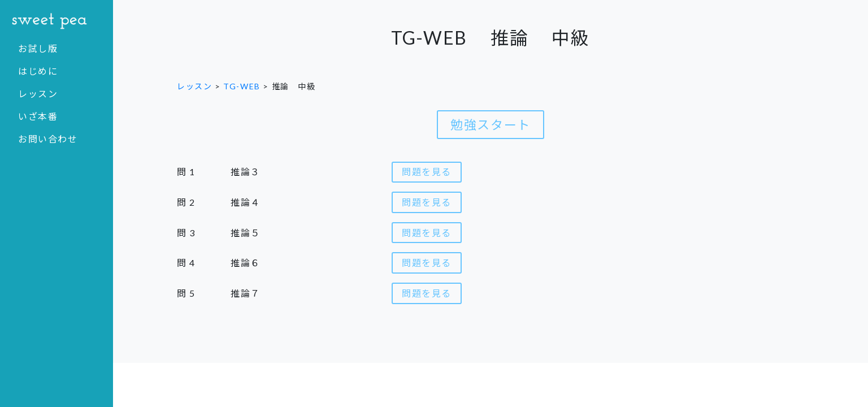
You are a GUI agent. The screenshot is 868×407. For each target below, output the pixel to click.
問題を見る (427, 172)
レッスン (38, 94)
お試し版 (38, 48)
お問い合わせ (48, 139)
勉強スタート (491, 125)
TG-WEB (242, 86)
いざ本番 (38, 116)
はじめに (38, 71)
